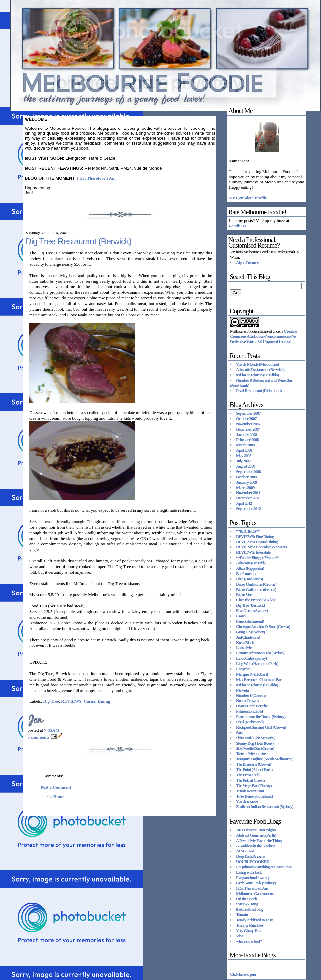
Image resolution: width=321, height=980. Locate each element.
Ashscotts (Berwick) (251, 563)
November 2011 (248, 493)
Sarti (240, 732)
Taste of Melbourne (251, 754)
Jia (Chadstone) (248, 637)
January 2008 (246, 434)
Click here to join (243, 974)
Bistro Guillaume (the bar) (256, 589)
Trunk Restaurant (250, 791)
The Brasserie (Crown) (253, 764)
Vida (240, 936)
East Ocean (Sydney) (252, 611)
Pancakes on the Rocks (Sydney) (261, 717)
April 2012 (244, 503)
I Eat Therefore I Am (96, 178)
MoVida (242, 690)
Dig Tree (51, 701)
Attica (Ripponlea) (250, 568)
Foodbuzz (238, 226)
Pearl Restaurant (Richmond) (259, 391)
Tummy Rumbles (249, 925)
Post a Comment (56, 787)
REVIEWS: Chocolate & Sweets (261, 547)
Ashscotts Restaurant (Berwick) (260, 369)
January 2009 (246, 482)
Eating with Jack (249, 872)
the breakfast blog (249, 909)
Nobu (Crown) (247, 701)
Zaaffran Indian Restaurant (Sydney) (265, 807)
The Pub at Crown (250, 780)
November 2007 (248, 424)
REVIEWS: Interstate (253, 552)
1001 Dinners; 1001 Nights (256, 830)
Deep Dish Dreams (250, 856)
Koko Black (245, 642)
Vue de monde (247, 801)
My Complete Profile (248, 198)
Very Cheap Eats (249, 930)
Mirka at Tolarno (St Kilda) (257, 685)
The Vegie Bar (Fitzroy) (254, 785)
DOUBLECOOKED (253, 862)
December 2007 (248, 429)
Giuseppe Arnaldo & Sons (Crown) (263, 626)
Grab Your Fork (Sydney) (256, 883)
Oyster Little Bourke (252, 706)
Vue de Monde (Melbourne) (257, 364)
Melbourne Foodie (243, 331)
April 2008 (244, 450)
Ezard (241, 616)
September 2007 (248, 413)
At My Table (245, 851)
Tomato (242, 915)
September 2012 (248, 509)
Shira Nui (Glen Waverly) (255, 738)
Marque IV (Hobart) (252, 674)
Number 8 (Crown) (251, 695)
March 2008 (245, 445)
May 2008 (244, 456)
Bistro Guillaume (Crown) (256, 584)
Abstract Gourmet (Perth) (256, 835)
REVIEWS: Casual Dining (85, 701)
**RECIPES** (248, 531)
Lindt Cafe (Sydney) (251, 658)
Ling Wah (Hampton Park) (257, 664)
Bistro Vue (244, 595)
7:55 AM (52, 730)
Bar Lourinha (247, 573)
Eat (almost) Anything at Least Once (264, 867)
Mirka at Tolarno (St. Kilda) (257, 375)
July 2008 (243, 461)
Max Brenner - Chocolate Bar (259, 679)
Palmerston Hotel (249, 711)
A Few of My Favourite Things (259, 840)
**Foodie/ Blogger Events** (257, 558)
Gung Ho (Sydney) (250, 632)
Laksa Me (244, 648)
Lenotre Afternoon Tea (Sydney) (261, 653)
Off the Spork (246, 899)
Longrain (243, 669)
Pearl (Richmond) (250, 722)
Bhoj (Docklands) (249, 579)
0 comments (39, 737)
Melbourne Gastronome (255, 893)
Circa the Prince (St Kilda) (256, 600)
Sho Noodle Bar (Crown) (255, 748)
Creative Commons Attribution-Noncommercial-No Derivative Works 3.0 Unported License (263, 336)
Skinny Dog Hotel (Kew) (255, 743)
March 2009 (245, 487)
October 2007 (246, 418)
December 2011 (248, 498)
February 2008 (247, 440)
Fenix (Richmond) (250, 621)
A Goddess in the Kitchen (255, 846)
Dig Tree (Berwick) (250, 605)
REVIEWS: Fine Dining (255, 536)
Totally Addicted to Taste (255, 920)
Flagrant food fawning (253, 877)
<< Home (56, 796)
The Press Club (248, 775)
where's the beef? (249, 941)
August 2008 (245, 466)
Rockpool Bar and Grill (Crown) (261, 727)
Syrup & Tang (247, 904)
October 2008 (246, 477)
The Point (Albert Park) (254, 770)
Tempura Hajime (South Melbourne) (264, 759)
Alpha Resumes (248, 262)
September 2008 (248, 471)
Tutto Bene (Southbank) (254, 796)
